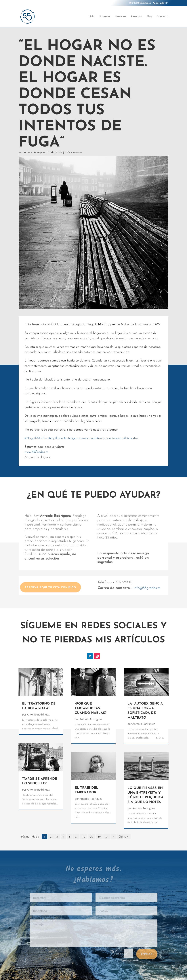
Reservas (136, 17)
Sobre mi (105, 17)
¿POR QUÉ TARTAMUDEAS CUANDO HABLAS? (91, 708)
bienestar (131, 438)
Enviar (147, 959)
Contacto (163, 17)
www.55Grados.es (36, 452)
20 (91, 837)
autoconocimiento (109, 438)
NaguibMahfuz (36, 438)
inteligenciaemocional (80, 438)
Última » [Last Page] (124, 837)
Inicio (91, 17)
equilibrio (56, 438)
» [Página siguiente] (113, 837)
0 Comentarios (73, 153)
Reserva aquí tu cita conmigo (50, 594)
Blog (149, 17)
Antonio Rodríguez (34, 153)
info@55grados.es (147, 588)
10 (84, 837)
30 (99, 837)
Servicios (121, 17)
